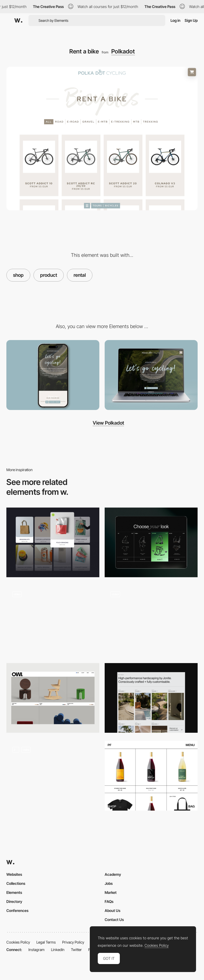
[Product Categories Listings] (151, 698)
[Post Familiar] (151, 776)
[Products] (53, 543)
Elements (14, 892)
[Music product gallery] (53, 776)
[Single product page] (53, 620)
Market (111, 892)
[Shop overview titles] (151, 620)
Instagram (37, 950)
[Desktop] (151, 375)
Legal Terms (46, 942)
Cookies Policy (18, 942)
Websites (14, 874)
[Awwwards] (18, 20)
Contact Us (114, 920)
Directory (14, 901)
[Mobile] (53, 375)
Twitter (76, 950)
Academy (113, 874)
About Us (112, 910)
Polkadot (123, 51)
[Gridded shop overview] (53, 698)
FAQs (109, 901)
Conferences (17, 910)
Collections (16, 883)
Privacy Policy (73, 942)
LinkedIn (58, 950)
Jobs (109, 883)
